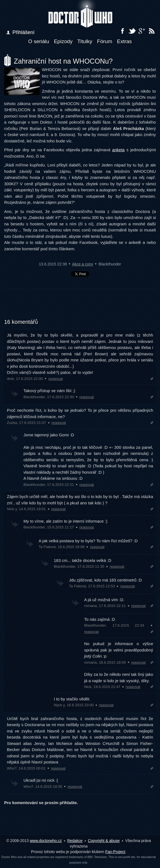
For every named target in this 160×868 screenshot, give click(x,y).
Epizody (63, 41)
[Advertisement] (80, 307)
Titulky (85, 41)
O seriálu (39, 41)
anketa (118, 150)
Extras (124, 41)
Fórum (105, 41)
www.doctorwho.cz (46, 841)
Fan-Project (115, 852)
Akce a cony (82, 264)
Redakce (75, 841)
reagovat (56, 379)
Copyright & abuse (104, 841)
